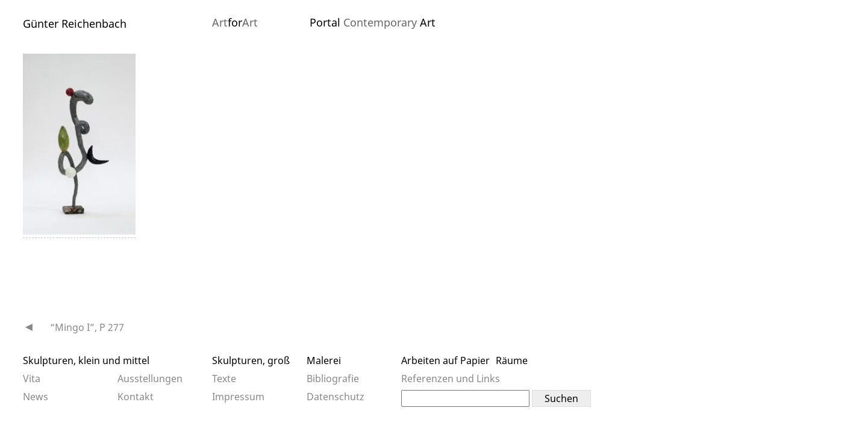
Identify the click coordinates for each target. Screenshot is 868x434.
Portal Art (373, 22)
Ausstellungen (150, 379)
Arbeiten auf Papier (445, 360)
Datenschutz (336, 397)
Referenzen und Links (451, 379)
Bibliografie (333, 379)
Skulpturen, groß (251, 360)
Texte (224, 379)
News (36, 397)
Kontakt (136, 397)
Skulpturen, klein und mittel (86, 360)
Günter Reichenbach (75, 24)
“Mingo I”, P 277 (87, 327)
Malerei (324, 360)
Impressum (238, 397)
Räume (512, 360)
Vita (32, 379)
